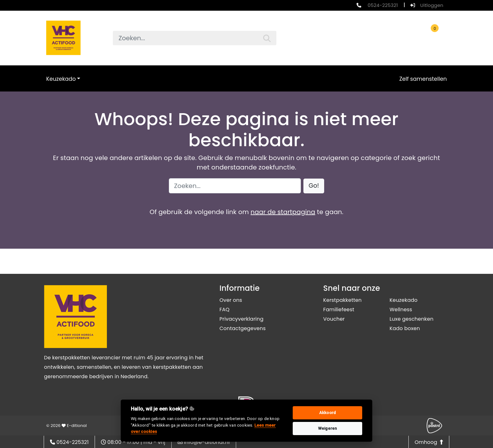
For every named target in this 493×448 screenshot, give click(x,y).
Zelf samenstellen (423, 79)
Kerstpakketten (342, 300)
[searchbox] (195, 38)
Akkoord (327, 413)
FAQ (224, 310)
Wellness (401, 310)
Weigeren (328, 428)
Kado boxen (405, 328)
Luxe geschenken (412, 319)
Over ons (231, 300)
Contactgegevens (243, 328)
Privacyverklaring (241, 319)
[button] (314, 186)
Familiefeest (339, 310)
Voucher (334, 319)
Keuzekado (61, 79)
